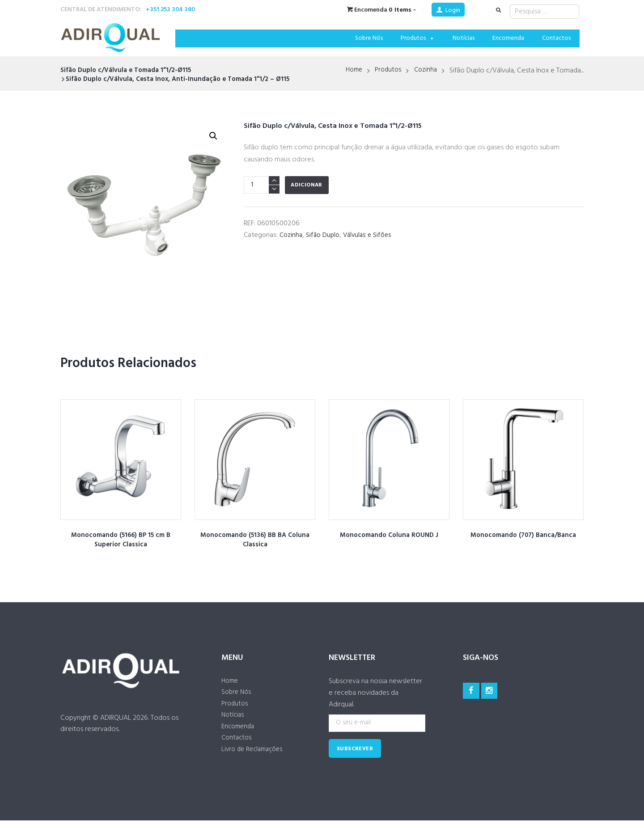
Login (453, 11)
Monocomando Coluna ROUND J (389, 535)
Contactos (556, 38)
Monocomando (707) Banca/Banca (523, 535)
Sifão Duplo (324, 235)
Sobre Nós (369, 38)
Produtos (418, 38)
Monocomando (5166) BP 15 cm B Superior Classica (121, 540)
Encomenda (508, 38)
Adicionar (307, 185)
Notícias (464, 38)
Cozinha (425, 71)
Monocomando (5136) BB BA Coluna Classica (255, 540)
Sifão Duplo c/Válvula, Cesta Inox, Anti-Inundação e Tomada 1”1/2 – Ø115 (184, 79)
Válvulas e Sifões (371, 235)
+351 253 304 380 (170, 10)
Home (350, 71)
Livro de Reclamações (255, 757)
